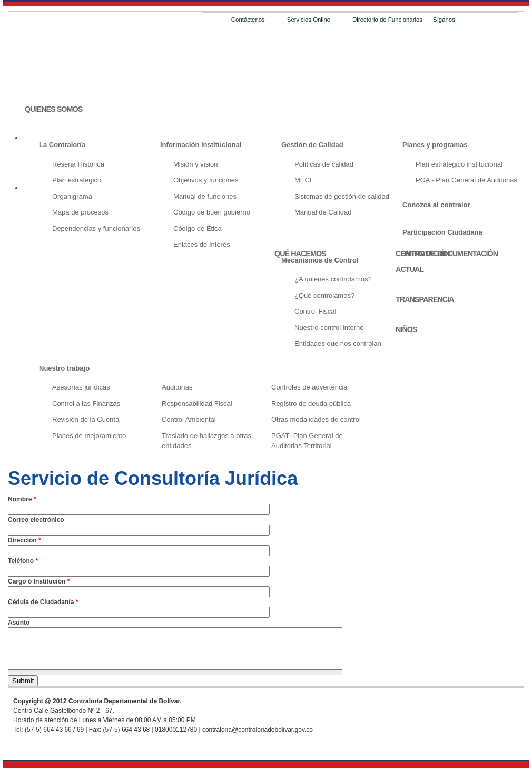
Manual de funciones (205, 196)
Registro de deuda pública (311, 404)
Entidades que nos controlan (338, 343)
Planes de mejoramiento (89, 436)
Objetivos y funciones (206, 180)
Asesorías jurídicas (81, 387)
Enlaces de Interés (202, 244)
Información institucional (201, 145)
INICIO (34, 81)
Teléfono (23, 561)
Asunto (19, 623)
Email (505, 21)
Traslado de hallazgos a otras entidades (206, 441)
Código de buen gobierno (212, 212)
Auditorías (177, 387)
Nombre (22, 499)
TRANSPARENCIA (425, 299)
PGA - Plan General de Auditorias (466, 180)
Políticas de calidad (324, 164)
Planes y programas (435, 145)
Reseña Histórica (78, 164)
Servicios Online (309, 20)
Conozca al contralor (436, 205)
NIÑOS (406, 329)
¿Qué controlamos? (324, 295)
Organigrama (72, 196)
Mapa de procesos (80, 212)
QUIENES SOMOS (53, 109)
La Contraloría (62, 145)
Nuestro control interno (329, 328)
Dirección (24, 540)
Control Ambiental (189, 419)
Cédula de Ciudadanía (43, 602)
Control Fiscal (315, 311)
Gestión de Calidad (312, 145)
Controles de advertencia (309, 387)
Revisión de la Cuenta (86, 419)
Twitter (478, 21)
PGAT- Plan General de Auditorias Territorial (307, 441)
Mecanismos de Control (320, 260)
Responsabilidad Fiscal (197, 404)
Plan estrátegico (77, 180)
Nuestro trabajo (64, 368)
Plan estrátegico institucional (459, 164)
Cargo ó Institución (39, 581)
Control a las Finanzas (86, 404)
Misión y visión (196, 164)
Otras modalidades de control (316, 419)
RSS (491, 21)
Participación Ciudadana (442, 232)
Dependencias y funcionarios (96, 229)
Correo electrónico (36, 520)
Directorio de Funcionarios (387, 20)
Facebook (464, 21)
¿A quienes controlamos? (333, 279)
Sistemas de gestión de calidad (342, 196)
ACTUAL (410, 269)
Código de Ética (198, 229)
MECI (303, 180)
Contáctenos (248, 20)
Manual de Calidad (323, 212)
